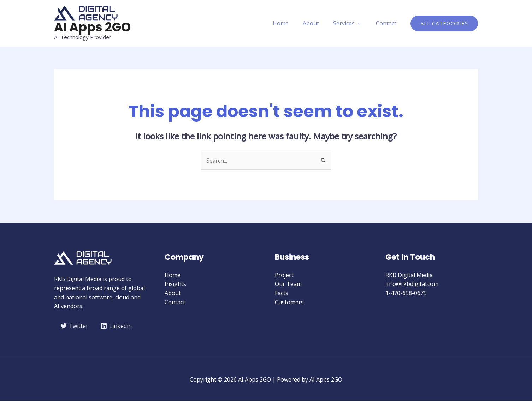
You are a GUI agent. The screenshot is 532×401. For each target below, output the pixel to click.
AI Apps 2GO (92, 27)
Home (291, 23)
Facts (282, 293)
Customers (289, 302)
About (318, 23)
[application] (362, 23)
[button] (444, 23)
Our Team (288, 284)
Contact (388, 23)
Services (352, 23)
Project (284, 275)
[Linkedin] (117, 326)
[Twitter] (75, 326)
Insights (175, 284)
